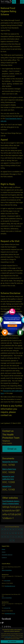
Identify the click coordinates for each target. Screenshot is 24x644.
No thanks (9, 329)
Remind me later (14, 329)
